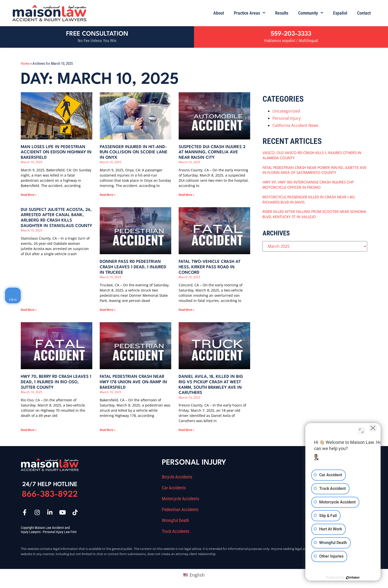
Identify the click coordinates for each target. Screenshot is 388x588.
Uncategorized (286, 111)
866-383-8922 (50, 495)
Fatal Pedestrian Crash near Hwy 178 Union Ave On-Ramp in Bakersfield (133, 382)
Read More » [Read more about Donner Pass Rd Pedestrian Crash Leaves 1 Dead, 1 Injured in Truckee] (108, 310)
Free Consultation (97, 34)
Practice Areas (250, 13)
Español (340, 13)
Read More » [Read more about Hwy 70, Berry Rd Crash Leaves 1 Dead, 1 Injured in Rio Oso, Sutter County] (29, 430)
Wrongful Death (175, 520)
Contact (364, 13)
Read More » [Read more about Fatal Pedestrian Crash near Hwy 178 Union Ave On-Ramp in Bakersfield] (108, 430)
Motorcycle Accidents (181, 499)
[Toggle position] (361, 430)
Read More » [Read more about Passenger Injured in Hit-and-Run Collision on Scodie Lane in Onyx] (108, 195)
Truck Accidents (176, 531)
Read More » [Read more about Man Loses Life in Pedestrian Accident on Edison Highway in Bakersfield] (29, 195)
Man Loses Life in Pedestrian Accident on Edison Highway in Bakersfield (56, 152)
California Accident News (295, 125)
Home (25, 64)
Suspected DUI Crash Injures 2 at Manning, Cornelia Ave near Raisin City (212, 152)
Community (311, 13)
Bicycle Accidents (177, 477)
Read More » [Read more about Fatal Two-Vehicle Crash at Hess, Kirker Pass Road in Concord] (187, 310)
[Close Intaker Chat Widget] (372, 430)
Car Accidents (174, 488)
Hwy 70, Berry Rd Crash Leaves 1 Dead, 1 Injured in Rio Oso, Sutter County (56, 382)
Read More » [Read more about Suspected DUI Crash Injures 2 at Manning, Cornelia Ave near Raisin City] (187, 195)
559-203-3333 (291, 34)
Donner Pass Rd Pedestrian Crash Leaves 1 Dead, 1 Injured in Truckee (133, 267)
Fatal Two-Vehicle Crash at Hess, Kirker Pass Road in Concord (210, 267)
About (219, 13)
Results (282, 13)
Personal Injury (287, 118)
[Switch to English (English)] (194, 575)
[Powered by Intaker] (346, 578)
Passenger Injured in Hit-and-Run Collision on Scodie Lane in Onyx (134, 152)
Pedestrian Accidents (180, 510)
